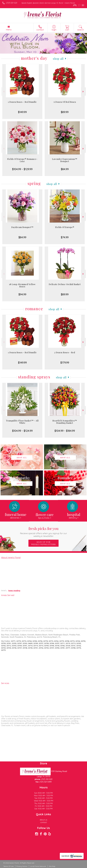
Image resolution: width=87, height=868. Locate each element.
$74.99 (65, 237)
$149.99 (22, 112)
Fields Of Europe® (65, 227)
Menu (9, 30)
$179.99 (65, 363)
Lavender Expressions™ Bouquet (65, 160)
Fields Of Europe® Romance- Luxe (22, 160)
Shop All (58, 59)
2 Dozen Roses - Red (65, 352)
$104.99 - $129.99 (22, 169)
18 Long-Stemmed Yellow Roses (22, 285)
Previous (4, 92)
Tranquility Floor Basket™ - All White (22, 422)
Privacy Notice (22, 866)
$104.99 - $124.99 (22, 431)
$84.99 (65, 169)
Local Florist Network (38, 866)
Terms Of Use (8, 866)
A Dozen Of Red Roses (65, 102)
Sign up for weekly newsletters (43, 543)
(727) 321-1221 (12, 3)
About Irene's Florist (11, 557)
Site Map (52, 866)
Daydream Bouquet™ (22, 227)
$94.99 (22, 294)
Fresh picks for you (44, 532)
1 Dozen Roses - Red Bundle (22, 102)
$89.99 (65, 112)
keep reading (14, 591)
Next (83, 92)
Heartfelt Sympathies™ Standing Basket (65, 422)
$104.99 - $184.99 (65, 431)
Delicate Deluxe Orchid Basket (65, 284)
